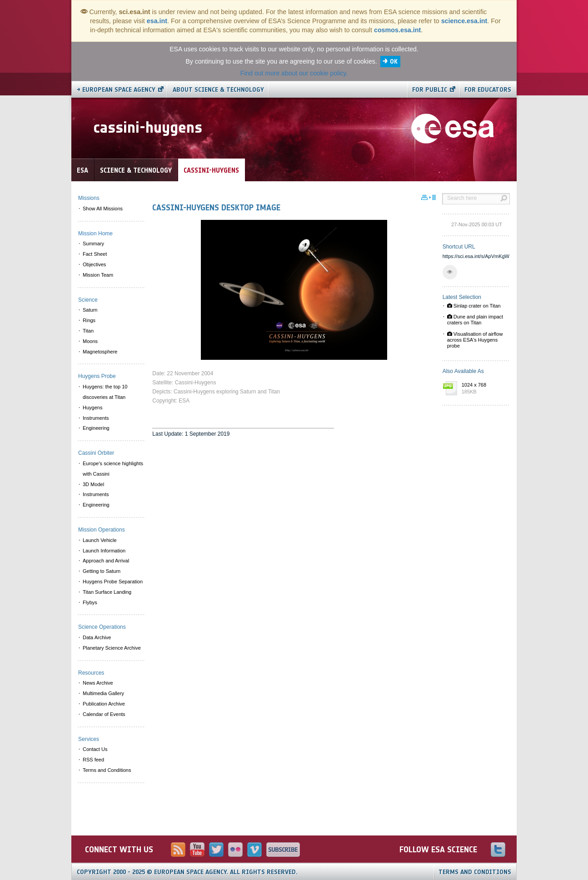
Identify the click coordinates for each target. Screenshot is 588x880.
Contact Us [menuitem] (95, 749)
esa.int (157, 21)
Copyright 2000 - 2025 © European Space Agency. (187, 872)
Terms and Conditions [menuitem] (107, 770)
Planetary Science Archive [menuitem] (112, 648)
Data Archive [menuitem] (97, 637)
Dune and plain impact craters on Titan (475, 320)
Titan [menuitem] (88, 331)
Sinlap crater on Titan (474, 306)
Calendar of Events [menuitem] (104, 714)
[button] (450, 272)
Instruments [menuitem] (96, 418)
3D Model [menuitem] (93, 484)
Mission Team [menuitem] (98, 275)
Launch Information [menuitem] (104, 551)
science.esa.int (464, 21)
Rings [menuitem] (89, 320)
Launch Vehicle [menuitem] (100, 540)
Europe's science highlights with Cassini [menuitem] (113, 469)
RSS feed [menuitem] (93, 760)
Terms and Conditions (475, 872)
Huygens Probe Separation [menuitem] (113, 582)
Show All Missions (103, 209)
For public (430, 90)
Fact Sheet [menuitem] (95, 254)
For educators (488, 90)
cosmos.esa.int (397, 30)
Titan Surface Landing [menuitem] (107, 592)
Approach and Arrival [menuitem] (106, 561)
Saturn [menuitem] (90, 310)
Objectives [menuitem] (94, 264)
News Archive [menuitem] (98, 683)
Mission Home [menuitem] (95, 234)
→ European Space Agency (116, 90)
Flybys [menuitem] (90, 602)
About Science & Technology (218, 90)
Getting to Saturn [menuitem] (102, 571)
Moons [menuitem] (90, 341)
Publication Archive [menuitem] (104, 704)
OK (394, 62)
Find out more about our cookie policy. (294, 73)
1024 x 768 (483, 389)
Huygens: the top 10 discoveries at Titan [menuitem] (105, 392)
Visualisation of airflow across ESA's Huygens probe (475, 340)
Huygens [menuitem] (92, 408)
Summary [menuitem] (93, 244)
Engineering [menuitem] (96, 428)
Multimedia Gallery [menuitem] (103, 693)
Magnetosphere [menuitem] (100, 352)
